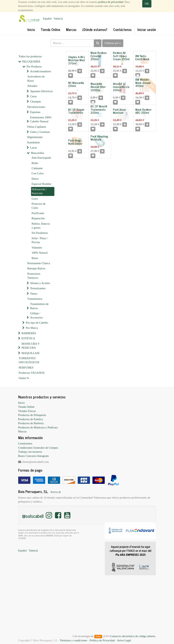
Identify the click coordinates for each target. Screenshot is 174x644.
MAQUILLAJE (31, 353)
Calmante (37, 168)
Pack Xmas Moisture (119, 111)
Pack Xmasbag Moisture (99, 138)
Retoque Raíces (36, 268)
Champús (36, 102)
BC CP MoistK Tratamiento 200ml (99, 109)
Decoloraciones (36, 107)
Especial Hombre (42, 184)
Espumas (35, 112)
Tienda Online (26, 407)
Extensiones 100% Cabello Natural (41, 119)
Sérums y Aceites (40, 283)
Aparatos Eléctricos (41, 91)
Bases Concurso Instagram (33, 456)
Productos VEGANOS (32, 373)
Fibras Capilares (37, 127)
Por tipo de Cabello (37, 323)
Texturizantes (38, 288)
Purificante (38, 213)
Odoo (98, 636)
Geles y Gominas (40, 132)
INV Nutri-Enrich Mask (142, 58)
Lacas (33, 148)
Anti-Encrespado (41, 158)
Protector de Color (39, 206)
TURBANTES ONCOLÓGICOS (29, 360)
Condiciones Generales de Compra (38, 448)
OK (147, 4)
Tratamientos (35, 299)
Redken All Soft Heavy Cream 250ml (121, 56)
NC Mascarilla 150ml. (76, 84)
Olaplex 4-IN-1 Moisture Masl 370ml (76, 60)
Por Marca (32, 328)
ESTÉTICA (28, 338)
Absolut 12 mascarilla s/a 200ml (121, 87)
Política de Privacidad (102, 640)
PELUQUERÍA (31, 62)
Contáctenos (25, 443)
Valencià (58, 19)
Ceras (33, 96)
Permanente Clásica (39, 263)
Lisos (35, 199)
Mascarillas (37, 153)
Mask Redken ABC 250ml (143, 111)
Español (47, 19)
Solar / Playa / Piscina (40, 240)
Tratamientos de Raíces (39, 306)
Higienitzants (35, 137)
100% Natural (40, 253)
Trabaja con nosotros (30, 452)
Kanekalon (34, 142)
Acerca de (56, 492)
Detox (35, 179)
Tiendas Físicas (27, 411)
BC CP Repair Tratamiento (76, 111)
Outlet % (24, 378)
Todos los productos (30, 56)
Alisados (32, 86)
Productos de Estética (31, 419)
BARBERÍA (29, 333)
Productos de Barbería (31, 423)
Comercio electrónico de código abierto (132, 636)
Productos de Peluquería (32, 415)
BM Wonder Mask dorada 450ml (143, 83)
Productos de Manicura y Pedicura (38, 427)
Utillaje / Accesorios (36, 315)
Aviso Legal (124, 640)
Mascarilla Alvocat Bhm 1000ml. (98, 87)
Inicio (22, 403)
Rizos (35, 258)
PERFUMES (26, 368)
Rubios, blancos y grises (41, 226)
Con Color (38, 173)
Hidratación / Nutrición (39, 191)
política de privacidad (111, 2)
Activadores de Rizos (36, 78)
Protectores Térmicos (34, 276)
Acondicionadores (40, 71)
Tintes (34, 294)
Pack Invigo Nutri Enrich (75, 142)
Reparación (38, 218)
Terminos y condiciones (74, 640)
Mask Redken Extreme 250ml (98, 56)
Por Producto (34, 67)
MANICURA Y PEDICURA (30, 346)
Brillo (35, 163)
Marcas (22, 431)
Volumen (37, 248)
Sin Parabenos (40, 233)
